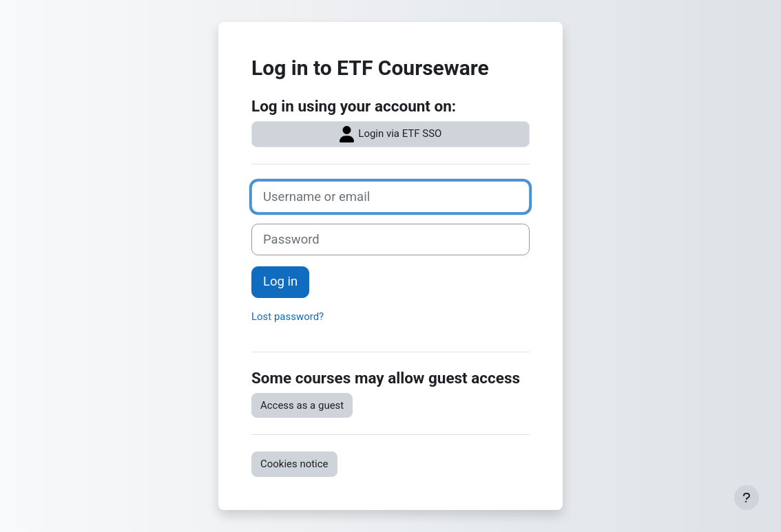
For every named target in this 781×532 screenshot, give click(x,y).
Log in (280, 281)
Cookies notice (294, 464)
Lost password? (288, 317)
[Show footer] (747, 498)
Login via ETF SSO (391, 134)
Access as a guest (302, 405)
